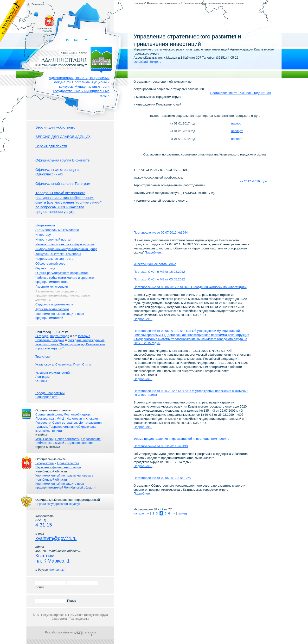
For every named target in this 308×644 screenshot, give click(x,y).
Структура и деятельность (55, 304)
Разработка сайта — (70, 632)
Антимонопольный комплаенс (57, 230)
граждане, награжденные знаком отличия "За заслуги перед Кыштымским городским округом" (70, 344)
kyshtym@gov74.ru (56, 538)
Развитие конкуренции (52, 287)
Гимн (77, 364)
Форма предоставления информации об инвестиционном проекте (181, 439)
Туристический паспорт (52, 309)
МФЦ (61, 418)
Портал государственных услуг (58, 504)
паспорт (237, 123)
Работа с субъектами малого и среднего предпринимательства (64, 280)
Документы (63, 82)
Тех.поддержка (79, 619)
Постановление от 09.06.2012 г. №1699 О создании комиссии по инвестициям (190, 287)
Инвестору (43, 235)
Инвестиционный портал (53, 239)
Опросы (41, 381)
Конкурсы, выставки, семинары (58, 254)
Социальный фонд (49, 414)
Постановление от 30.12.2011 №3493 (161, 446)
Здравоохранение (80, 443)
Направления (99, 78)
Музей (60, 443)
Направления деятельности (164, 3)
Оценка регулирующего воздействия (62, 273)
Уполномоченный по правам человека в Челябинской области (64, 477)
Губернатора (45, 463)
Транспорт (43, 356)
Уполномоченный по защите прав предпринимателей (60, 316)
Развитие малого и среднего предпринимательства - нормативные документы (63, 295)
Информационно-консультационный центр (66, 249)
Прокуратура (45, 418)
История (84, 336)
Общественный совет (51, 263)
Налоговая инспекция (83, 418)
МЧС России (44, 439)
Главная (138, 3)
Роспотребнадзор (77, 414)
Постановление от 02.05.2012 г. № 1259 (162, 478)
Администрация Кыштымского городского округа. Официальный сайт (73, 59)
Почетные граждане (50, 340)
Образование (91, 439)
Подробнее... (154, 252)
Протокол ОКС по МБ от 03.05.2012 (159, 279)
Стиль (87, 364)
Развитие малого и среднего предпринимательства (214, 3)
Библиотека (44, 443)
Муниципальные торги (92, 87)
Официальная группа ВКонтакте (62, 160)
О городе (42, 336)
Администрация (61, 78)
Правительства (68, 463)
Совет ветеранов (64, 423)
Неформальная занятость (54, 259)
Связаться (77, 40)
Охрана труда (45, 268)
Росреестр (43, 423)
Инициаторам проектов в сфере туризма (65, 244)
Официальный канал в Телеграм (63, 183)
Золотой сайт (13, 21)
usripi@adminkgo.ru (148, 62)
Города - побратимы (50, 393)
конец (183, 513)
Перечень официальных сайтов (58, 467)
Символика (63, 364)
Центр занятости (67, 439)
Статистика (59, 619)
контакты (57, 570)
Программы (81, 82)
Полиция (57, 431)
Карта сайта (86, 40)
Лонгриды (42, 377)
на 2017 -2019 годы (254, 181)
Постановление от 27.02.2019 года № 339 (241, 93)
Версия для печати (51, 146)
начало (139, 513)
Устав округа (45, 364)
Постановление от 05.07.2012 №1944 (161, 232)
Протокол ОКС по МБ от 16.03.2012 (159, 272)
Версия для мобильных (55, 127)
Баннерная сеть (47, 397)
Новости (81, 78)
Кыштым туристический (53, 373)
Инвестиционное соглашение (155, 264)
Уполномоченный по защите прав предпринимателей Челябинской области (65, 486)
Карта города (60, 336)
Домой (67, 40)
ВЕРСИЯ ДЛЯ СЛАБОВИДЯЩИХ (63, 137)
